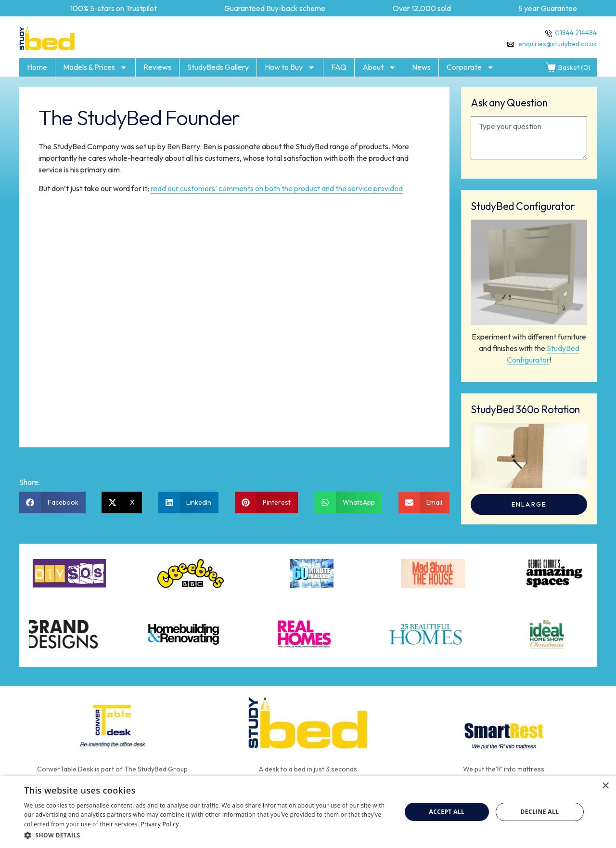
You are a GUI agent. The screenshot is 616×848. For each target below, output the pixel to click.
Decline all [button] (540, 812)
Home (37, 67)
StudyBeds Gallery (218, 67)
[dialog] (308, 812)
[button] (52, 502)
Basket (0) (568, 67)
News (421, 67)
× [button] (605, 786)
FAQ (339, 67)
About (379, 67)
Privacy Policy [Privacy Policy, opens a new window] (160, 824)
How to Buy (290, 67)
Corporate (470, 67)
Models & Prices (95, 67)
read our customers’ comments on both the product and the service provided (277, 188)
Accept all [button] (447, 812)
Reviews (157, 67)
